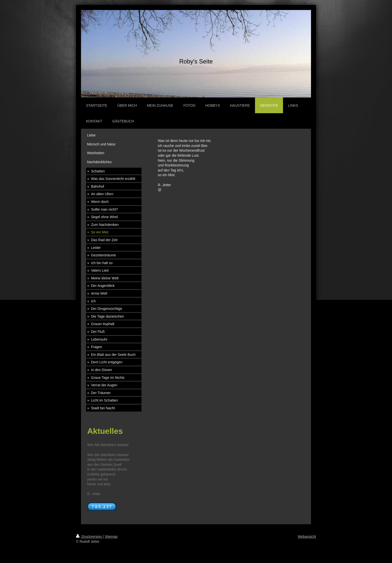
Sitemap (111, 537)
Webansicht (307, 537)
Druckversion (89, 537)
